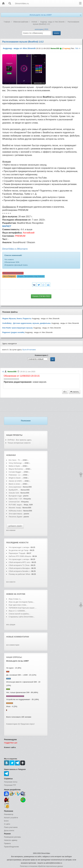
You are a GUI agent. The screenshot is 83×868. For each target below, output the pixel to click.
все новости (11, 582)
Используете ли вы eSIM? (41, 15)
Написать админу (11, 840)
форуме (21, 594)
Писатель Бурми (15, 517)
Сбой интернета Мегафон (19, 568)
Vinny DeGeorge (15, 463)
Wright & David (15, 478)
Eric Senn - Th (14, 460)
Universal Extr (14, 502)
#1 (3, 372)
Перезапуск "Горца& (17, 553)
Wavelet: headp (15, 508)
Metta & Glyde (15, 466)
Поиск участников (11, 827)
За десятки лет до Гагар (18, 550)
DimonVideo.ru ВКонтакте (15, 249)
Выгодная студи (15, 496)
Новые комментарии (18, 637)
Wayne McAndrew (16, 469)
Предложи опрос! (28, 724)
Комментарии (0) (13, 724)
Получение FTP (10, 785)
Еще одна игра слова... (18, 605)
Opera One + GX (15, 499)
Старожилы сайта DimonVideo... (22, 617)
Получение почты (11, 782)
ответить (75, 392)
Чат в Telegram (9, 276)
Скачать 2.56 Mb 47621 (41, 296)
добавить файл (15, 526)
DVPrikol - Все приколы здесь (20, 440)
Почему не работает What (19, 574)
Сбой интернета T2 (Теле (19, 565)
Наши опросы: (14, 657)
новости (24, 543)
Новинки (11, 455)
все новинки (11, 530)
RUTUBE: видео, (16, 505)
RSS (46, 29)
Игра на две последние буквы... (22, 602)
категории (39, 29)
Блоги (6, 821)
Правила (7, 843)
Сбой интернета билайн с (19, 571)
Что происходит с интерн (19, 547)
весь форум (11, 625)
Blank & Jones (15, 484)
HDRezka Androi (15, 511)
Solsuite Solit (14, 493)
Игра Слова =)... (15, 599)
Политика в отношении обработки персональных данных (41, 866)
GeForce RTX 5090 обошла (20, 556)
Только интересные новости (19, 443)
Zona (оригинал (15, 487)
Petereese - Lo (14, 475)
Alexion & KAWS (15, 481)
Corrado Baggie (15, 472)
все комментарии (13, 645)
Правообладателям (11, 847)
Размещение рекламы (12, 837)
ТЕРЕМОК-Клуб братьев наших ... (23, 608)
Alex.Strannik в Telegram (13, 273)
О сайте (7, 824)
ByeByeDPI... (14, 490)
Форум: (31, 276)
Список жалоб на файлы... (20, 614)
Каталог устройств (11, 818)
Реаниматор (9, 814)
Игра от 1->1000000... (17, 611)
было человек (29, 350)
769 (76, 48)
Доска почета (9, 831)
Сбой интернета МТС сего (19, 562)
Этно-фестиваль (15, 514)
